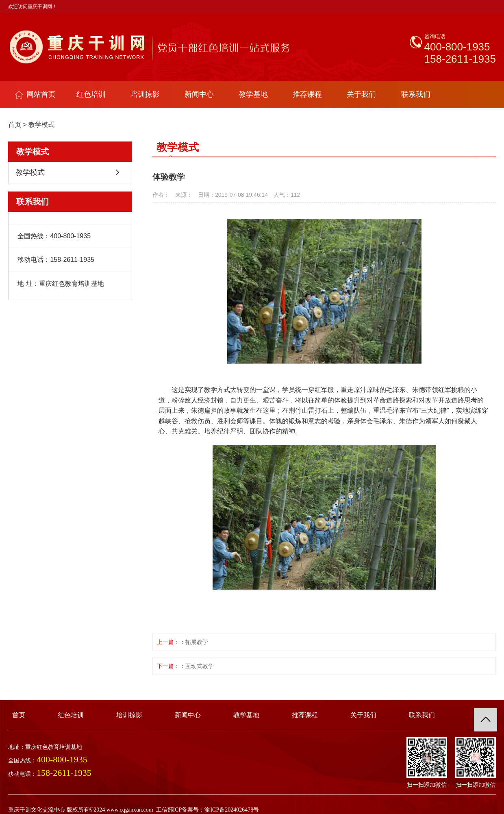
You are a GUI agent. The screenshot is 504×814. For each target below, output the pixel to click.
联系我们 (416, 94)
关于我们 (361, 94)
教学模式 (41, 125)
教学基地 (253, 94)
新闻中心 (199, 94)
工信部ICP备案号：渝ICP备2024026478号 (208, 810)
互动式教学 (200, 666)
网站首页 (35, 95)
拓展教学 (197, 642)
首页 (15, 125)
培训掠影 (145, 94)
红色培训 (91, 94)
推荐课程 (307, 94)
